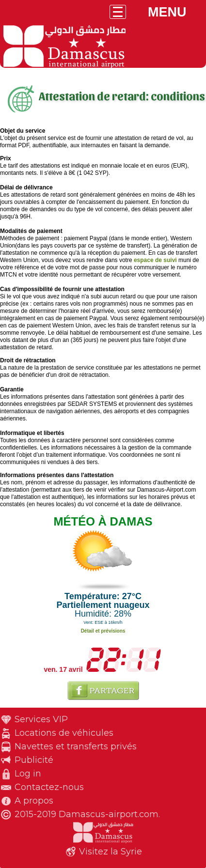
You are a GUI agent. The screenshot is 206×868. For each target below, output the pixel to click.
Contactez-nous (49, 787)
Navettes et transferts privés (76, 746)
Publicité (34, 760)
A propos (34, 801)
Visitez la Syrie (111, 852)
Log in (28, 774)
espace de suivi (155, 260)
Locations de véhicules (64, 733)
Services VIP (41, 719)
